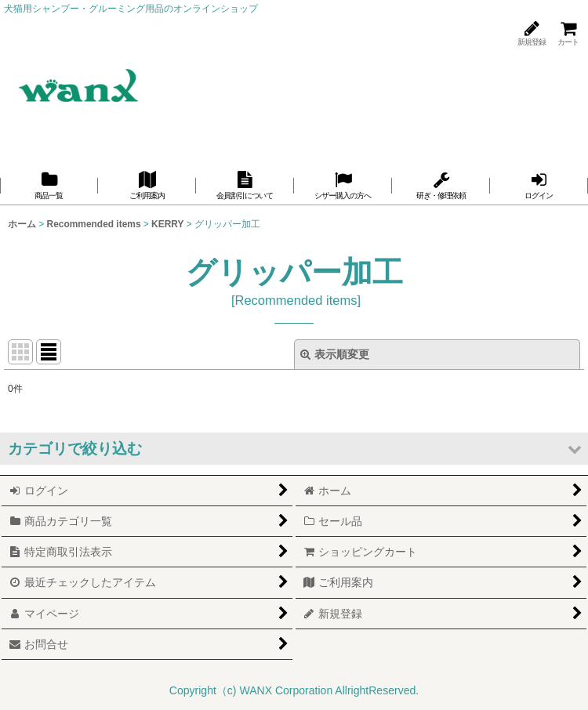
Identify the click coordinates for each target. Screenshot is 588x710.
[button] (294, 449)
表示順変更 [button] (335, 354)
